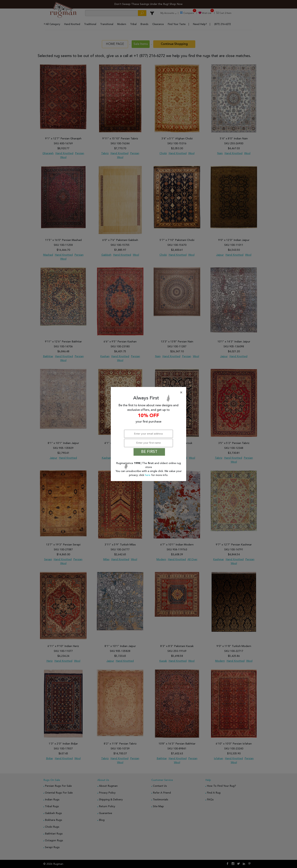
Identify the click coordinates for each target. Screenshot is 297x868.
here (148, 475)
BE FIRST (149, 452)
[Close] (149, 393)
